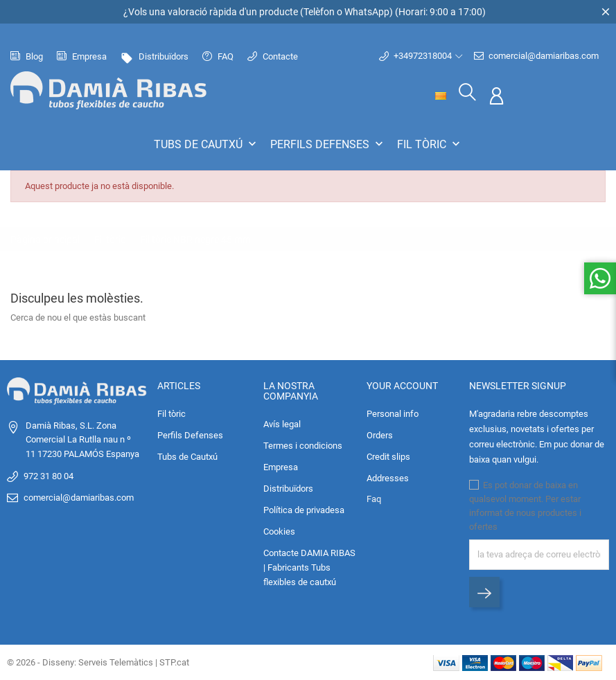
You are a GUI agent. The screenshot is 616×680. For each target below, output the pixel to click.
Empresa (82, 56)
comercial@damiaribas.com (536, 56)
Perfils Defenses (328, 144)
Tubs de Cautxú (206, 144)
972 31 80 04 (49, 476)
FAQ (218, 56)
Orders (380, 435)
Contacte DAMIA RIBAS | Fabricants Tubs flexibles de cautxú (309, 567)
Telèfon (319, 12)
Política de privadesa (304, 510)
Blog (27, 56)
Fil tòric (430, 144)
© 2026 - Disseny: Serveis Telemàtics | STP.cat (98, 662)
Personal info (393, 414)
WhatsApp (367, 12)
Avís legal (282, 424)
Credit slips (388, 457)
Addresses (388, 478)
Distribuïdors (155, 56)
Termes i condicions (303, 446)
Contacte (273, 56)
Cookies (279, 531)
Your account (402, 385)
